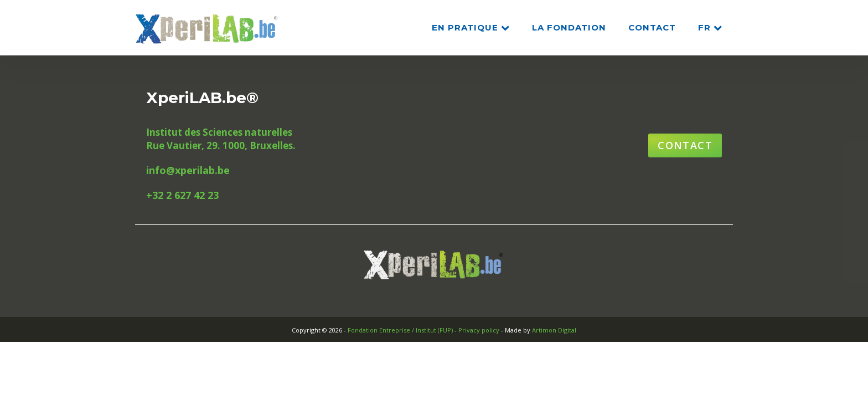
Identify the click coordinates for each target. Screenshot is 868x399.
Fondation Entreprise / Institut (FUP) (400, 330)
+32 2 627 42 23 (182, 195)
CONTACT (652, 27)
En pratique (471, 27)
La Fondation (569, 27)
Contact (685, 145)
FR (710, 27)
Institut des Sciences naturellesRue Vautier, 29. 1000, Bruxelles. (221, 139)
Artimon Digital (554, 330)
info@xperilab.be (188, 170)
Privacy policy (479, 330)
